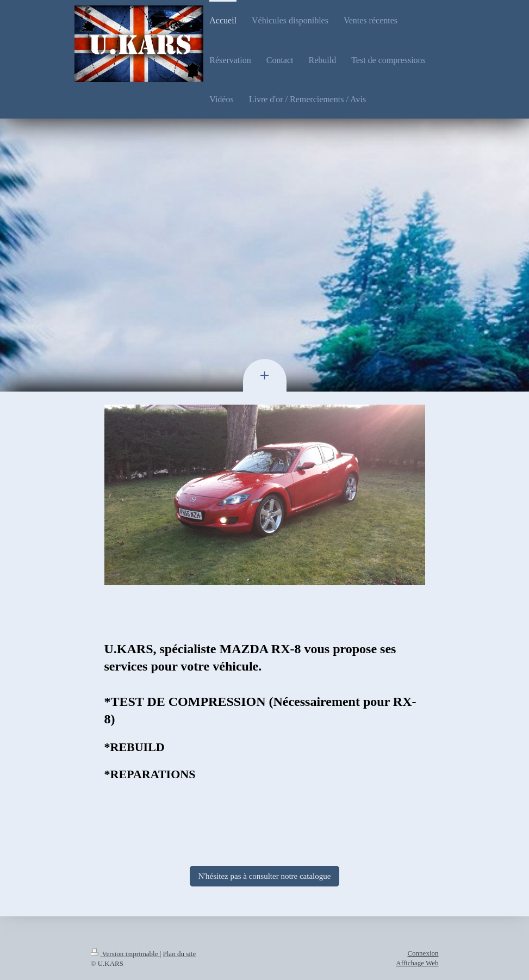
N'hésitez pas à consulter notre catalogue (265, 876)
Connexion (423, 953)
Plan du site (180, 954)
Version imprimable (125, 954)
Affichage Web (417, 963)
